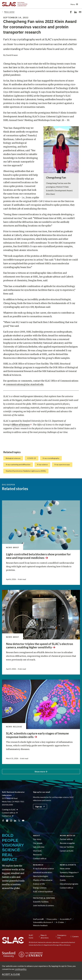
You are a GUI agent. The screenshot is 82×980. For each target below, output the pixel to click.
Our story (37, 839)
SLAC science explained (43, 891)
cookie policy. (21, 969)
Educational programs (69, 884)
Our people (38, 843)
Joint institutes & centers (44, 905)
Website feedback (40, 925)
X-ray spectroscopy (62, 465)
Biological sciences (13, 458)
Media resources (67, 876)
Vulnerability (43, 922)
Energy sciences (40, 888)
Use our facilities (67, 847)
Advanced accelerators (43, 872)
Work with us (68, 835)
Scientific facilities (41, 902)
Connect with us (40, 858)
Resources (37, 855)
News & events (68, 865)
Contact (8, 816)
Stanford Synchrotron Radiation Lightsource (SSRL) (26, 471)
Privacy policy (52, 919)
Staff (38, 919)
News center (9, 12)
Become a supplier (67, 843)
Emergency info (62, 936)
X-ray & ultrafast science (43, 868)
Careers (75, 936)
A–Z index (60, 922)
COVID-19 (32, 458)
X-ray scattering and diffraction (18, 465)
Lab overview (39, 847)
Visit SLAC (37, 851)
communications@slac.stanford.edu (25, 385)
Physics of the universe (43, 880)
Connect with (10, 813)
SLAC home (31, 936)
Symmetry (69, 872)
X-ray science (42, 465)
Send (80, 12)
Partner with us (66, 839)
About (37, 835)
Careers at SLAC (67, 851)
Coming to (10, 810)
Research (38, 865)
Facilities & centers (44, 898)
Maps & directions (45, 936)
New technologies (41, 876)
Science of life (39, 884)
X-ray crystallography (51, 458)
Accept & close (11, 974)
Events (63, 880)
